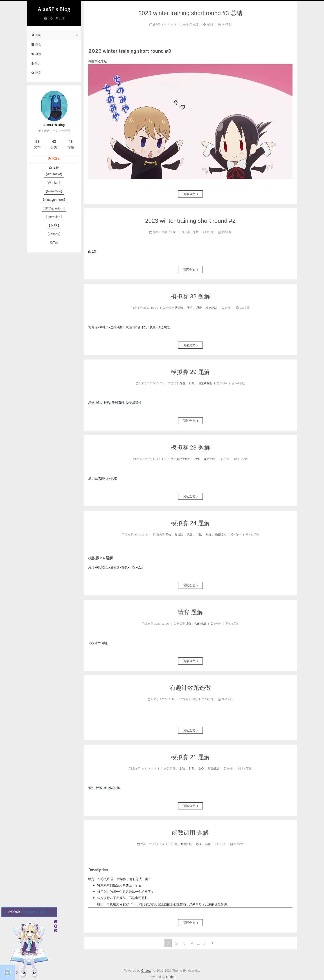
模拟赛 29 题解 (190, 372)
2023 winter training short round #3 (130, 51)
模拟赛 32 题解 (190, 296)
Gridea (146, 971)
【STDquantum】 (54, 208)
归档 (36, 44)
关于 (36, 63)
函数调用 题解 (190, 833)
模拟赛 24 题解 (190, 523)
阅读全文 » (190, 194)
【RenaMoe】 (54, 191)
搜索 (36, 73)
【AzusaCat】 (54, 174)
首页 (36, 35)
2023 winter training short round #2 (190, 221)
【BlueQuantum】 (54, 200)
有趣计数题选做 (190, 688)
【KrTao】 (54, 243)
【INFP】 (54, 225)
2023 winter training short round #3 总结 (190, 13)
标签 (36, 54)
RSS (56, 158)
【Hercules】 (54, 217)
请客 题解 (190, 612)
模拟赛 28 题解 (190, 447)
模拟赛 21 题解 (190, 757)
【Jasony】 (54, 234)
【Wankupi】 (54, 183)
